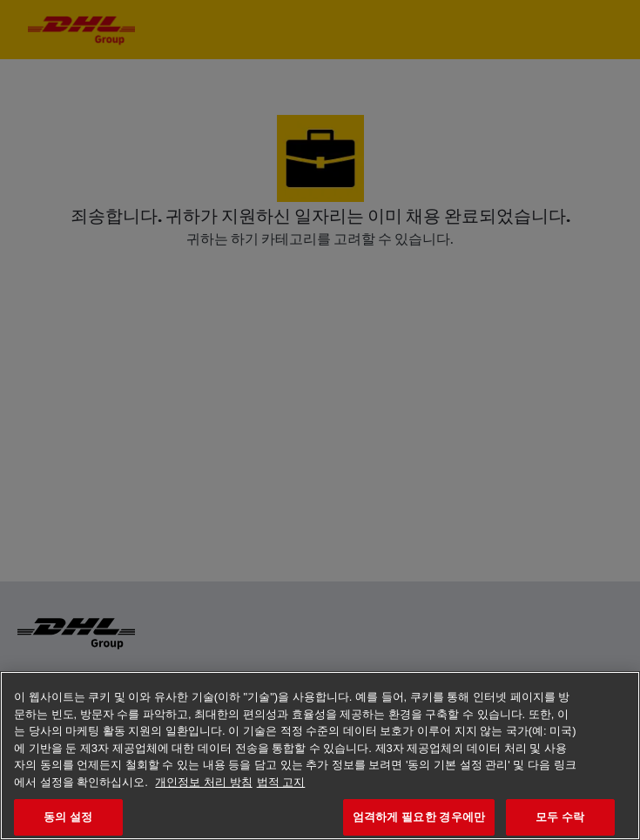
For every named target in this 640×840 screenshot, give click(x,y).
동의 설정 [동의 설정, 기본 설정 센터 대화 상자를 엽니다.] (68, 817)
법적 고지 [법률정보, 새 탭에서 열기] (281, 782)
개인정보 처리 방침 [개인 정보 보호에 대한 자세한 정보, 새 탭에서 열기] (203, 782)
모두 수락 (560, 817)
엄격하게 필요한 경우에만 (419, 817)
